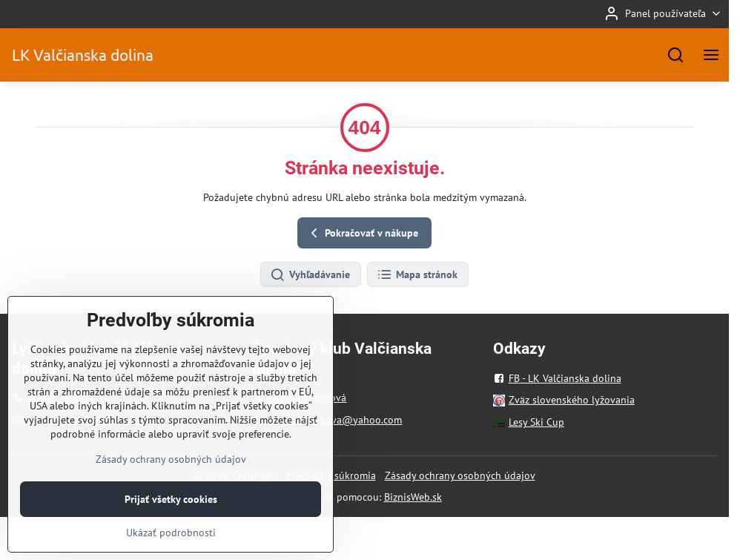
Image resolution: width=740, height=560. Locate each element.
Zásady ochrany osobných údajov (460, 475)
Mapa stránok (417, 275)
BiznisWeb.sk (413, 497)
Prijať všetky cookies (171, 515)
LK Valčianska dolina (83, 55)
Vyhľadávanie (310, 275)
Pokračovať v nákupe (362, 233)
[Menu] (711, 55)
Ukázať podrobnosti (171, 548)
